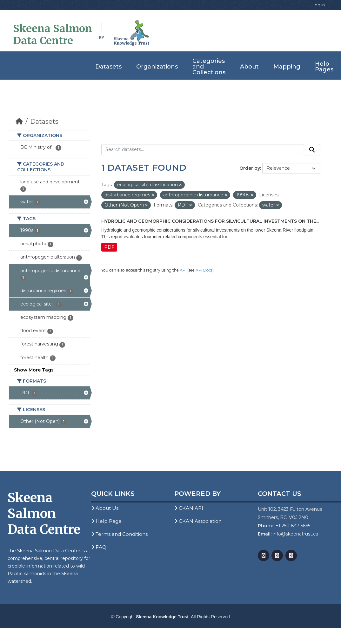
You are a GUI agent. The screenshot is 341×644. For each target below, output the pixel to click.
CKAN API (189, 508)
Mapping (287, 67)
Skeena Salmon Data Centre (53, 35)
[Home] (19, 122)
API (183, 270)
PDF (109, 247)
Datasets (108, 67)
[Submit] (312, 150)
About (249, 67)
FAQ (99, 547)
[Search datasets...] (203, 150)
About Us (105, 508)
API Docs (204, 270)
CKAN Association (198, 521)
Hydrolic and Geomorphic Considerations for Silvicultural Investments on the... (210, 221)
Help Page (106, 521)
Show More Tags (34, 370)
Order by (250, 168)
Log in (319, 5)
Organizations (157, 67)
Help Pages (324, 67)
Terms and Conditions (119, 534)
